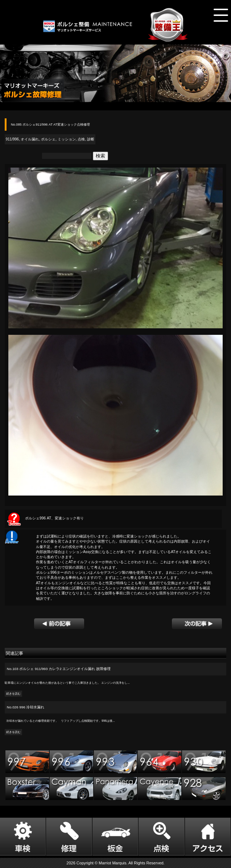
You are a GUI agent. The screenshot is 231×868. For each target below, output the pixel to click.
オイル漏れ (30, 139)
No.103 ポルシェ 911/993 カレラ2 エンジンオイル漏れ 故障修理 (59, 669)
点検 (81, 139)
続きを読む (13, 694)
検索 (100, 156)
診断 (91, 139)
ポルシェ (48, 139)
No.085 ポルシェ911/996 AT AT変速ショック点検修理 (50, 125)
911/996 (12, 139)
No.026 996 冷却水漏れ (26, 707)
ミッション (67, 139)
